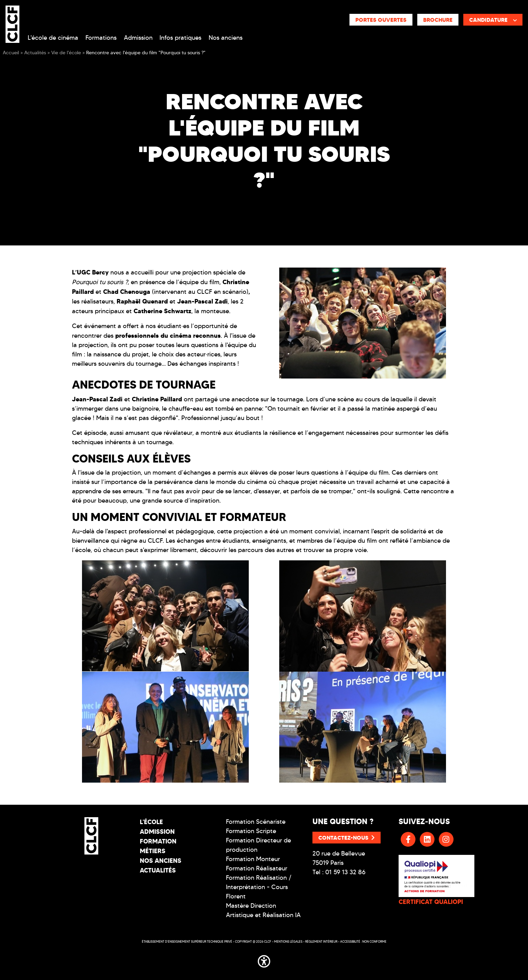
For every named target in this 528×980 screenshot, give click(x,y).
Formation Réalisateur (257, 868)
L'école (151, 822)
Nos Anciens (161, 861)
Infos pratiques (180, 38)
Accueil (11, 53)
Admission (138, 38)
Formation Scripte (251, 831)
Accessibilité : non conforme (363, 941)
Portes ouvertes (381, 20)
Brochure (438, 20)
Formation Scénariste (256, 822)
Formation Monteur (253, 859)
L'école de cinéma (53, 38)
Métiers (153, 851)
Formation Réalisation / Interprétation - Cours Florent (259, 887)
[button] (264, 960)
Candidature (493, 20)
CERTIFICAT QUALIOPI (431, 902)
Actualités (158, 870)
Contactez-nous (347, 838)
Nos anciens (226, 38)
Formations (101, 38)
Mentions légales (288, 941)
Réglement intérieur (321, 941)
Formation (158, 841)
